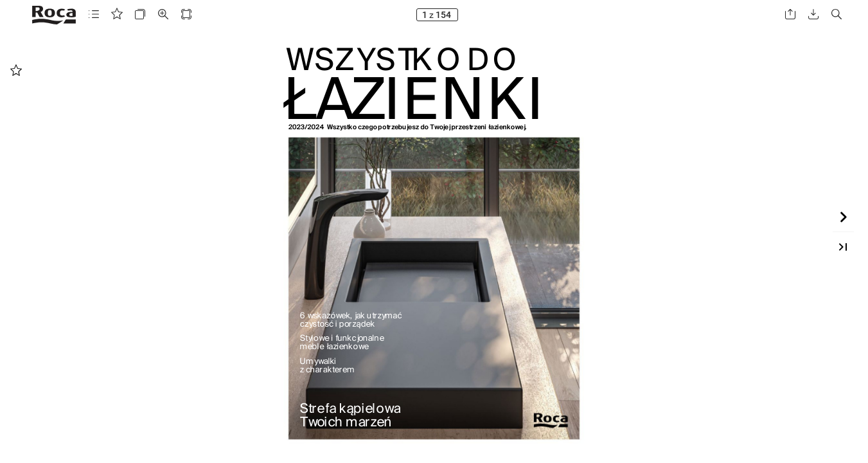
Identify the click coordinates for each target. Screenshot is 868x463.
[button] (94, 14)
